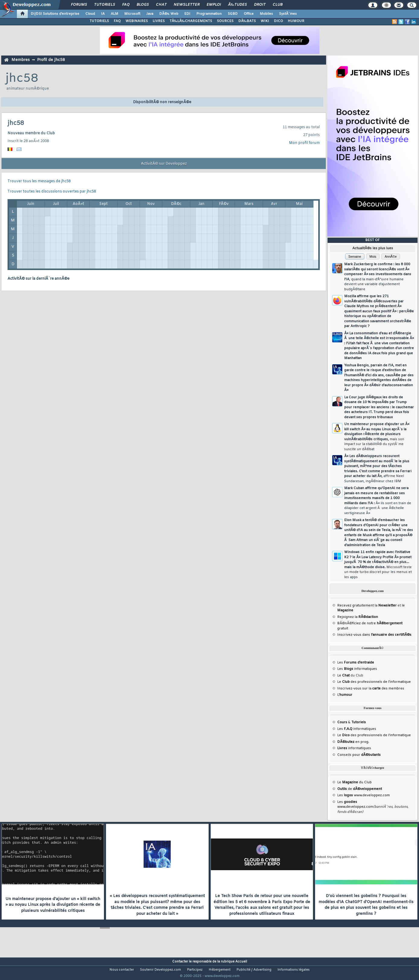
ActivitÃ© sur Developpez (164, 164)
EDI (187, 14)
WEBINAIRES (137, 21)
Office (249, 14)
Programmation (209, 14)
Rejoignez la (358, 617)
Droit (260, 5)
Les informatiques (357, 669)
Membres (21, 60)
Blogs (143, 5)
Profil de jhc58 (51, 60)
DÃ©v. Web (169, 14)
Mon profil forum (304, 143)
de (360, 789)
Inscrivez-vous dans (374, 635)
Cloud (90, 14)
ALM (114, 14)
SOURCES (225, 21)
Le (343, 676)
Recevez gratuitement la (367, 606)
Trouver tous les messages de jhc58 (39, 181)
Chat (161, 5)
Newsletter (187, 5)
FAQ (126, 5)
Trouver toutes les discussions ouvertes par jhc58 (52, 192)
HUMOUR (296, 21)
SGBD (233, 14)
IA (103, 14)
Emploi (214, 5)
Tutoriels (105, 5)
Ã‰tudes (237, 5)
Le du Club (354, 782)
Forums (79, 5)
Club (278, 5)
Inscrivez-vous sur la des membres (371, 689)
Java (150, 14)
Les (356, 663)
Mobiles (266, 14)
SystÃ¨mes (288, 14)
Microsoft (132, 14)
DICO (278, 21)
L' (345, 695)
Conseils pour (359, 755)
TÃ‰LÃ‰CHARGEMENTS (191, 21)
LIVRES (159, 21)
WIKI (265, 21)
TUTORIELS (99, 21)
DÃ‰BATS (247, 21)
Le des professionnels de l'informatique (374, 682)
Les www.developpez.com (363, 795)
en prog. (353, 742)
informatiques (354, 748)
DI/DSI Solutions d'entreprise (55, 14)
